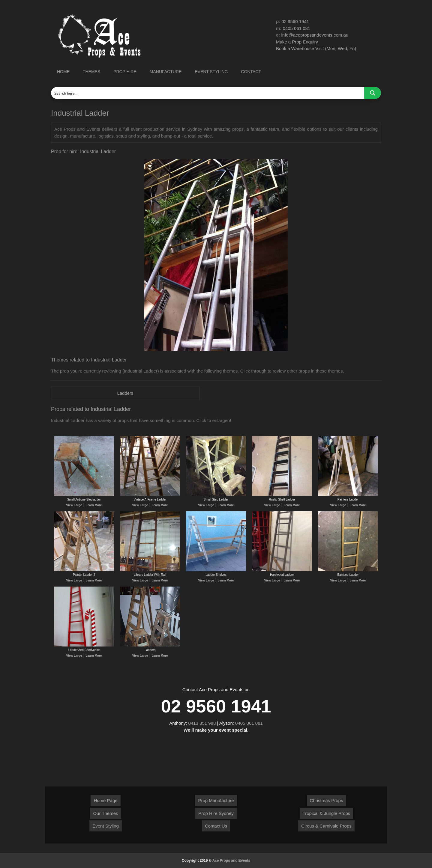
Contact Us (216, 826)
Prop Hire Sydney (216, 813)
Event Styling (106, 826)
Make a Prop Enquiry (297, 42)
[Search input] (208, 93)
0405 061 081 (297, 28)
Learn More (94, 505)
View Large (74, 505)
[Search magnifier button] (373, 93)
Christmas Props (327, 800)
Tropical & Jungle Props (327, 813)
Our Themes (105, 813)
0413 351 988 (202, 723)
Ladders (125, 393)
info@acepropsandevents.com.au (315, 35)
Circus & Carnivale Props (326, 826)
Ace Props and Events (231, 861)
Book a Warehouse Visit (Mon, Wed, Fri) (316, 48)
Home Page (105, 800)
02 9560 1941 (295, 21)
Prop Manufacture (216, 800)
